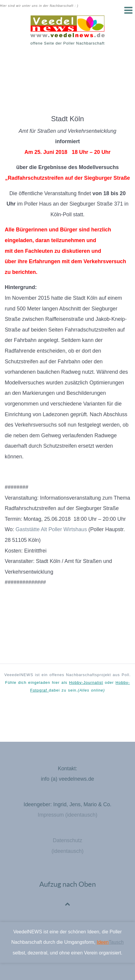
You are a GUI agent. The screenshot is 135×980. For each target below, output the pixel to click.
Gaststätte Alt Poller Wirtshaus (51, 529)
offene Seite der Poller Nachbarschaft (67, 43)
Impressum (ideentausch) (68, 815)
